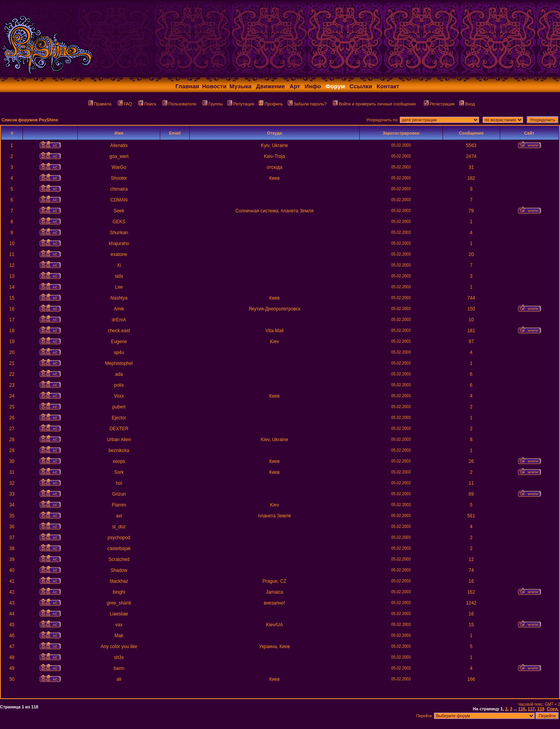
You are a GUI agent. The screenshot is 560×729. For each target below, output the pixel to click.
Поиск (147, 104)
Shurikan (119, 233)
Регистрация (439, 104)
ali (119, 679)
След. (553, 709)
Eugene (119, 342)
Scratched (119, 559)
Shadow (119, 570)
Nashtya (119, 298)
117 (531, 709)
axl (119, 516)
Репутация (241, 104)
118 (541, 709)
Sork (119, 472)
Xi (119, 265)
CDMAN (119, 200)
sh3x (119, 657)
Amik (119, 309)
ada (119, 374)
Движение (270, 86)
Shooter (119, 178)
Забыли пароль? (307, 104)
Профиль (271, 104)
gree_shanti (119, 603)
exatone (119, 254)
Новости (214, 86)
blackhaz (119, 581)
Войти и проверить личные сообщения (374, 104)
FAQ (125, 104)
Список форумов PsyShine (30, 120)
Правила (100, 104)
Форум (335, 86)
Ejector (119, 418)
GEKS (119, 222)
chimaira (119, 189)
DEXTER (119, 429)
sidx (119, 276)
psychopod (119, 538)
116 (522, 709)
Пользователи (179, 104)
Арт (295, 86)
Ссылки (361, 86)
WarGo (119, 167)
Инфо (313, 86)
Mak (119, 636)
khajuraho (119, 244)
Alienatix (119, 145)
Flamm (119, 505)
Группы (213, 104)
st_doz (119, 527)
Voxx (119, 396)
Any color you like (119, 647)
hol (119, 483)
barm (119, 668)
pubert (119, 407)
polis (119, 385)
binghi (119, 592)
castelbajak (119, 549)
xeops (119, 461)
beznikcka (119, 450)
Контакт (388, 86)
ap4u (119, 352)
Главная (187, 86)
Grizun (119, 494)
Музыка (241, 86)
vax (119, 625)
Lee (119, 287)
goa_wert (119, 156)
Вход (467, 104)
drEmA (119, 320)
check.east (119, 331)
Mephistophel (119, 363)
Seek (119, 211)
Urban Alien (119, 440)
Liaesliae (119, 614)
